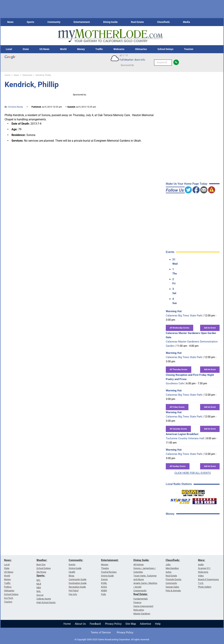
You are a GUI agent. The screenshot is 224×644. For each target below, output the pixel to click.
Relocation (139, 610)
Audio (201, 564)
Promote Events (173, 579)
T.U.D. (201, 583)
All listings (139, 564)
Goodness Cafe (175, 383)
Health (72, 572)
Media (186, 22)
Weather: (42, 560)
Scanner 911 (204, 568)
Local (9, 49)
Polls (104, 594)
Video (201, 576)
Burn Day (41, 564)
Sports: (41, 576)
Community (54, 22)
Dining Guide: (141, 560)
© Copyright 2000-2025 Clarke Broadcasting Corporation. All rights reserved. (112, 639)
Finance (137, 602)
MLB (39, 584)
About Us (80, 624)
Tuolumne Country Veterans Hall (185, 438)
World (63, 49)
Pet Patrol (74, 591)
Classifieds (163, 22)
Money (81, 49)
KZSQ (104, 587)
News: (8, 560)
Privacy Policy (113, 624)
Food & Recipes (109, 572)
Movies (105, 564)
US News (44, 49)
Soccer (40, 595)
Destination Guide (78, 583)
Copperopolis (140, 591)
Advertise (146, 624)
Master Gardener (142, 614)
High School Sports (46, 602)
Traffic (99, 49)
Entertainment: (110, 560)
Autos (169, 572)
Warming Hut (174, 311)
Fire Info (73, 594)
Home (67, 624)
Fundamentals (141, 599)
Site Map (131, 624)
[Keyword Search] (163, 63)
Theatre (105, 568)
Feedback (95, 624)
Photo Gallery (205, 587)
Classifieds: (173, 560)
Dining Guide (110, 22)
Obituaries (141, 49)
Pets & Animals (173, 591)
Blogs (71, 576)
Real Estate (137, 22)
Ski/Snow (41, 572)
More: (202, 560)
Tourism (189, 49)
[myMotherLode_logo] (110, 36)
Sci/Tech (9, 598)
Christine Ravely (15, 107)
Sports (30, 22)
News (10, 22)
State (26, 49)
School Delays (165, 49)
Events (72, 564)
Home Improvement (143, 606)
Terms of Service (101, 632)
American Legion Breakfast (182, 434)
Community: (76, 560)
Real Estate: (141, 594)
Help (158, 624)
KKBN (104, 591)
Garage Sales (172, 587)
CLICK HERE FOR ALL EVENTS (193, 473)
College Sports (44, 599)
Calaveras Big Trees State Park (184, 316)
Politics (8, 587)
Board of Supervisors (208, 579)
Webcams (119, 49)
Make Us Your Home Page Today (187, 184)
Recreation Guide (77, 587)
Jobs (168, 564)
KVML (104, 583)
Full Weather (126, 60)
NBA (39, 588)
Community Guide (77, 579)
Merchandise (172, 568)
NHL (39, 591)
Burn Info (140, 60)
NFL (38, 580)
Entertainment (82, 22)
